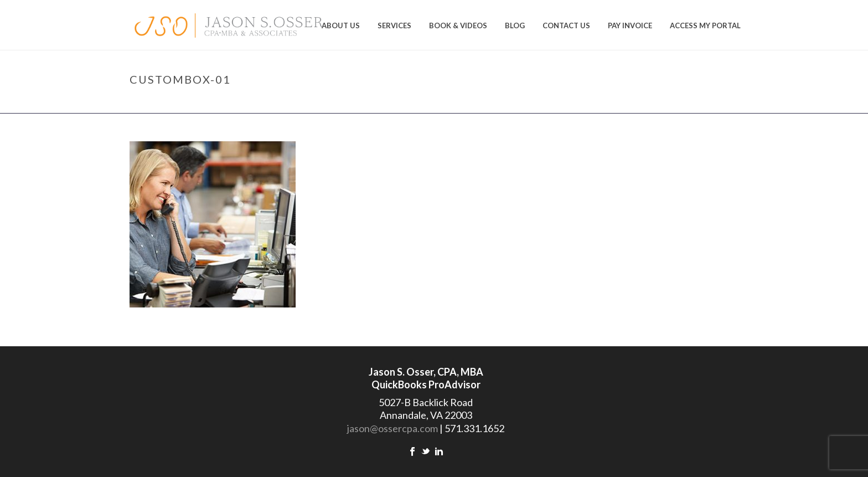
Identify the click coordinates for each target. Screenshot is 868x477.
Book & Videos (458, 25)
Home (589, 102)
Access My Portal (705, 25)
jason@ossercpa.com (392, 428)
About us (341, 25)
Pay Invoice (630, 25)
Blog (515, 25)
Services (394, 25)
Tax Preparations (638, 102)
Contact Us (566, 25)
